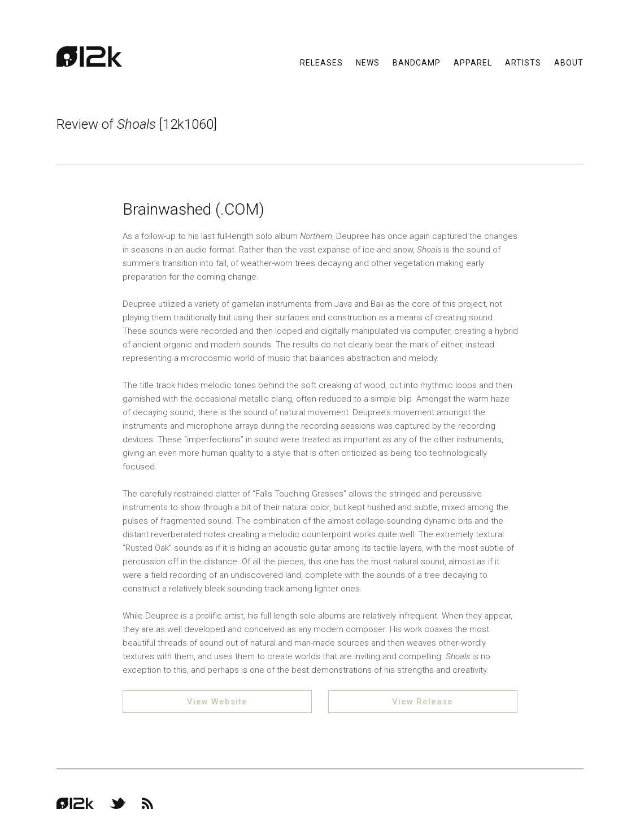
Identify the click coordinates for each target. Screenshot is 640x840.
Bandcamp (417, 62)
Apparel (473, 62)
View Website (217, 702)
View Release (423, 702)
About (569, 62)
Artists (523, 62)
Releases (321, 62)
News (368, 62)
